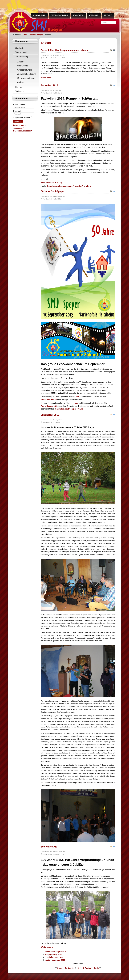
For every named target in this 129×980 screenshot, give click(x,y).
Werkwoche (23, 66)
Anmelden (18, 122)
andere (21, 82)
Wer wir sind (39, 15)
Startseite (78, 15)
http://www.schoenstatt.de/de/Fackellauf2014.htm (69, 186)
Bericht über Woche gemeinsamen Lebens (64, 50)
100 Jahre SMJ (49, 847)
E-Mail (114, 50)
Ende (96, 968)
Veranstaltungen (59, 15)
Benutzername (19, 105)
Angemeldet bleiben (21, 118)
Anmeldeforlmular (49, 400)
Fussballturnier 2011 (54, 957)
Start (59, 968)
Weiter (88, 968)
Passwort (17, 111)
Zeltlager (21, 62)
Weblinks (93, 15)
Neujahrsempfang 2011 (55, 960)
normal (124, 17)
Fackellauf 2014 (49, 85)
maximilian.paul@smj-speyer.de (69, 409)
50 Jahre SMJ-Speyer (53, 191)
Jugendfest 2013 (50, 415)
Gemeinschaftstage (26, 78)
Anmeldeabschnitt (49, 406)
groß (122, 17)
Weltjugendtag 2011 (53, 955)
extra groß (119, 17)
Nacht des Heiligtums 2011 (57, 952)
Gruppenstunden (25, 70)
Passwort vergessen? (23, 131)
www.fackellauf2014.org (51, 182)
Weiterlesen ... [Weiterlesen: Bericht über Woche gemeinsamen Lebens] (47, 77)
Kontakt (108, 15)
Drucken (111, 50)
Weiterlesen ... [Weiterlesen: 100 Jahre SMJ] (47, 947)
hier (77, 397)
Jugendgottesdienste (27, 74)
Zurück (68, 968)
